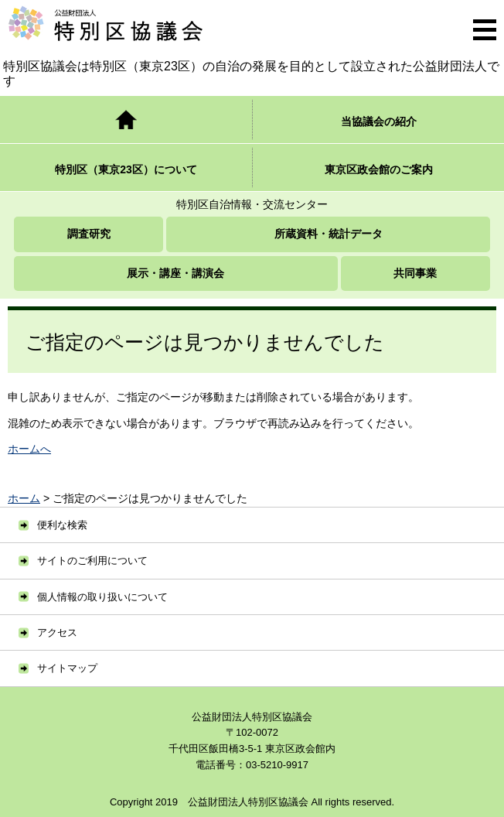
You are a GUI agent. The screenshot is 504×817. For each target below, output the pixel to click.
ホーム (24, 498)
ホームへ (29, 449)
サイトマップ (67, 668)
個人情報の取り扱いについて (102, 597)
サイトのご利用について (92, 561)
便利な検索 (62, 525)
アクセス (57, 632)
